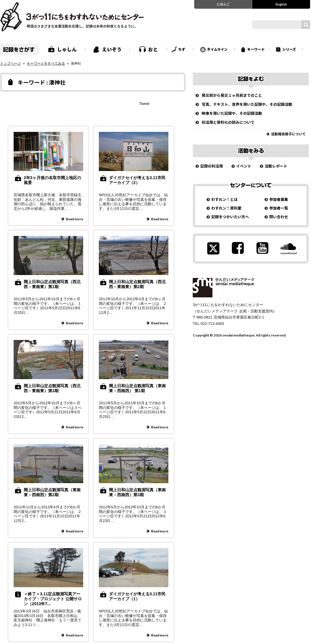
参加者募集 (279, 199)
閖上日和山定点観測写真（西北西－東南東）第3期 (52, 388)
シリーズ (289, 49)
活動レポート (276, 166)
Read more (74, 219)
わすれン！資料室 (226, 208)
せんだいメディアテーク (223, 288)
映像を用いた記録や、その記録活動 (232, 113)
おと (153, 49)
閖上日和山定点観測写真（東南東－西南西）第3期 (137, 492)
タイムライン (217, 49)
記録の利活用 (212, 166)
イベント (244, 166)
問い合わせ (279, 217)
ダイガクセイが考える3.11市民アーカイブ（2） (137, 180)
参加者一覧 (279, 208)
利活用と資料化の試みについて (228, 122)
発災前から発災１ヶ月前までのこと (232, 95)
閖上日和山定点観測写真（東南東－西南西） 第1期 (137, 388)
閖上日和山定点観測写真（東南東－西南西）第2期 (52, 492)
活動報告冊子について (288, 134)
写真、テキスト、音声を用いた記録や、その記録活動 (247, 104)
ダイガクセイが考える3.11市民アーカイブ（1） (137, 596)
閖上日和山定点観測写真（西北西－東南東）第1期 (52, 284)
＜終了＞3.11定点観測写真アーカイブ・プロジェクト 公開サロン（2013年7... (53, 599)
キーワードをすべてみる (46, 63)
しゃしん (67, 49)
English (281, 4)
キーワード (256, 49)
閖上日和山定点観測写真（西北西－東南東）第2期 (137, 284)
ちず (182, 49)
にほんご (223, 4)
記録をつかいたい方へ (230, 217)
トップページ (10, 63)
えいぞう (112, 49)
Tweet (144, 104)
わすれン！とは (224, 199)
